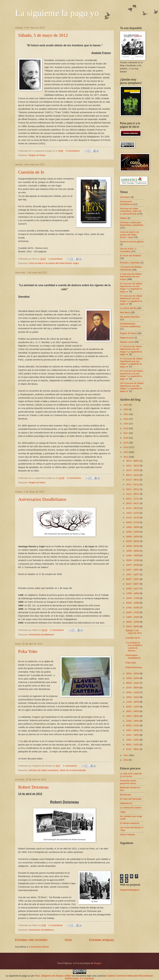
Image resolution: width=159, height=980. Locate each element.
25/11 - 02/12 (133, 484)
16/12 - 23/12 (133, 470)
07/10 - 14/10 (133, 518)
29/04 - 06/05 (133, 626)
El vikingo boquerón (130, 823)
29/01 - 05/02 (133, 730)
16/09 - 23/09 (133, 532)
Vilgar (123, 812)
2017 (126, 433)
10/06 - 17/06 (133, 598)
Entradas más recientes (31, 940)
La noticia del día (128, 308)
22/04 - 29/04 (133, 674)
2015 (126, 443)
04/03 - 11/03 (133, 707)
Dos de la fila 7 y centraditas (128, 250)
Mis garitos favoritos (130, 317)
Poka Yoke (28, 651)
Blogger (97, 963)
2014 (126, 447)
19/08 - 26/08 (133, 551)
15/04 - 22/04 (133, 678)
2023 (126, 405)
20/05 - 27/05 (133, 612)
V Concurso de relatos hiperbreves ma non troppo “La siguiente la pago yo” (131, 350)
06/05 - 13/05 (133, 622)
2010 (126, 760)
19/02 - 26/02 (133, 716)
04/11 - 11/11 (133, 499)
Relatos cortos (127, 342)
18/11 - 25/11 (133, 489)
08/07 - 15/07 (133, 579)
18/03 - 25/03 (133, 697)
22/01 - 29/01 (133, 735)
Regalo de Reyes (37, 155)
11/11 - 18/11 (133, 494)
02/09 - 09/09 (133, 541)
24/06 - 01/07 (133, 589)
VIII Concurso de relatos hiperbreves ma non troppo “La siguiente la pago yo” (132, 387)
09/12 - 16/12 (133, 475)
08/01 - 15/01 (133, 745)
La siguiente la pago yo (57, 13)
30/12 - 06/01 (133, 461)
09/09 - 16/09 (133, 537)
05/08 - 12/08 (133, 560)
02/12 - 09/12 (133, 480)
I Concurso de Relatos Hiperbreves (131, 268)
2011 (126, 755)
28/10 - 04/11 (133, 503)
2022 (126, 409)
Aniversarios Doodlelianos (42, 499)
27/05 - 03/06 (133, 608)
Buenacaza (126, 795)
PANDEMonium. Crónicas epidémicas (130, 325)
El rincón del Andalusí (131, 256)
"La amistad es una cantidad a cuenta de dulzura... (134, 647)
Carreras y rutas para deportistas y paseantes (132, 224)
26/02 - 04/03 (133, 711)
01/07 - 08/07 (133, 584)
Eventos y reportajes (130, 263)
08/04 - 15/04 (133, 683)
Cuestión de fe (31, 172)
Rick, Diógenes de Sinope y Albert (53, 976)
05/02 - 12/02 (133, 725)
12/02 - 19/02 (133, 721)
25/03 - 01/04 (133, 692)
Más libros (125, 312)
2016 (126, 438)
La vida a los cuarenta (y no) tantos (131, 775)
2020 (126, 419)
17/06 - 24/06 (133, 593)
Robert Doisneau (33, 787)
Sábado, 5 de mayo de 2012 (43, 35)
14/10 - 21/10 (133, 513)
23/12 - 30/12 (133, 466)
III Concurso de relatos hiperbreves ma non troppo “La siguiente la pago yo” (131, 288)
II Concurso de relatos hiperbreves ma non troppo (131, 277)
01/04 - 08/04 (133, 688)
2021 (126, 414)
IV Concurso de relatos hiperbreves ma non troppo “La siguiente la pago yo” (131, 300)
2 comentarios (57, 630)
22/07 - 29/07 (133, 570)
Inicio (68, 940)
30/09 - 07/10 (133, 522)
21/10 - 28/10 (133, 508)
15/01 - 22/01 (133, 740)
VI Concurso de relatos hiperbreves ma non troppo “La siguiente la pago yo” (131, 363)
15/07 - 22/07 (133, 574)
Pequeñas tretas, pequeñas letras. (128, 782)
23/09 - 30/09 (133, 527)
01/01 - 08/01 (133, 749)
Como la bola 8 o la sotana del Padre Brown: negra (54, 263)
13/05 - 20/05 (133, 617)
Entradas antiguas (102, 940)
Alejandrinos (126, 803)
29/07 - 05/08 (133, 565)
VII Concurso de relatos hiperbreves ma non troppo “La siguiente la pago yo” (132, 375)
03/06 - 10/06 (133, 603)
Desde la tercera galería (132, 242)
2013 (126, 452)
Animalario (125, 197)
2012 (126, 457)
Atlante (123, 218)
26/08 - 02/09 (133, 546)
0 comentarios (73, 151)
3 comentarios (74, 478)
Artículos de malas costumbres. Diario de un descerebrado (57, 770)
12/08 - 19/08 (133, 555)
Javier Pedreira (127, 835)
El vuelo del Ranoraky (131, 799)
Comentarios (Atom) (39, 947)
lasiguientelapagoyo (130, 890)
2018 (126, 428)
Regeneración (127, 338)
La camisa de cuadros (131, 808)
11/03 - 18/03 (133, 702)
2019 (126, 424)
